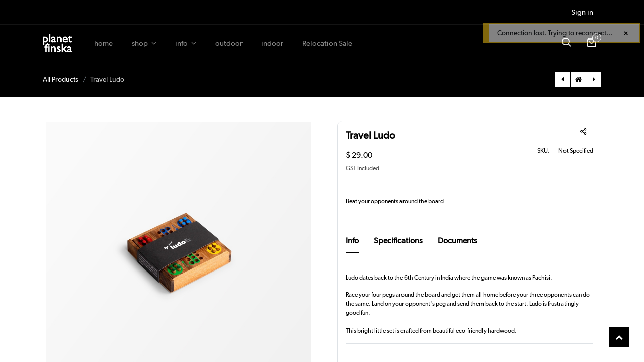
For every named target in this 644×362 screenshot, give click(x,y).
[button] (566, 43)
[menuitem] (103, 43)
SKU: (544, 151)
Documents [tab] (458, 241)
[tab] (352, 244)
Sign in (582, 12)
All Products (61, 79)
